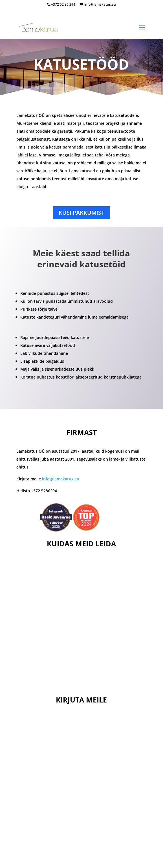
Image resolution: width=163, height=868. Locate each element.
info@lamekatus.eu (61, 479)
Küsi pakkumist (81, 213)
